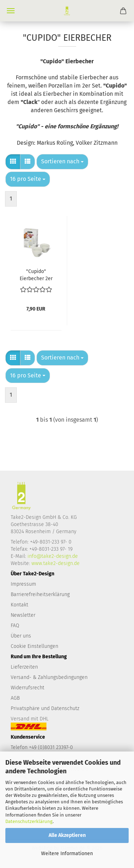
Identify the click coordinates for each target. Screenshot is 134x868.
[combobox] (62, 162)
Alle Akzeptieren (67, 835)
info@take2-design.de (53, 556)
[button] (13, 162)
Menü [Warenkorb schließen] (11, 11)
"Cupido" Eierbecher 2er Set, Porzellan (36, 274)
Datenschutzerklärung (29, 821)
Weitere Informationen (67, 854)
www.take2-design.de (56, 563)
